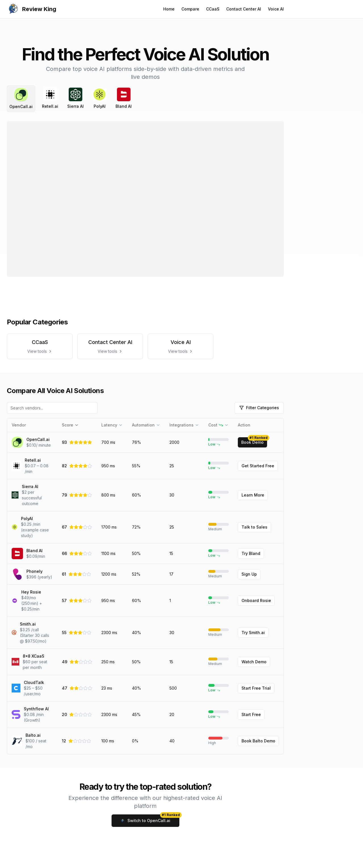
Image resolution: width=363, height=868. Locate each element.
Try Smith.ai (253, 632)
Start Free (251, 714)
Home (169, 9)
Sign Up (249, 574)
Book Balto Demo (258, 741)
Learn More (253, 495)
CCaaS (213, 9)
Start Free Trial (256, 688)
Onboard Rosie (256, 600)
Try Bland (251, 553)
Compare (190, 9)
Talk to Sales (254, 527)
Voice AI (276, 9)
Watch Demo (254, 662)
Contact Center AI (244, 9)
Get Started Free (258, 466)
